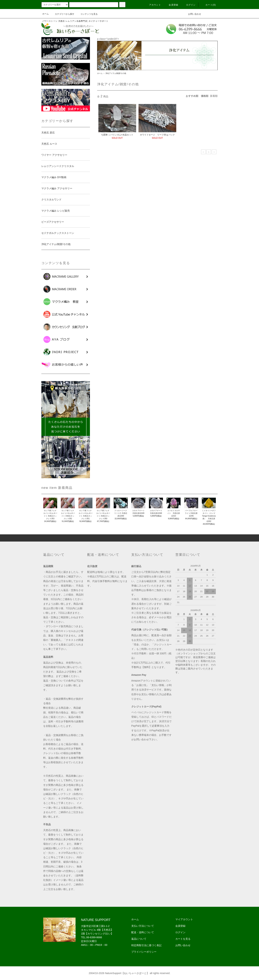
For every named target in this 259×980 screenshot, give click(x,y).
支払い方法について (143, 926)
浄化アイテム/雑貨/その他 (116, 73)
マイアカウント (184, 919)
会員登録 (171, 5)
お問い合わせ (192, 14)
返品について (139, 939)
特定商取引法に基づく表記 (146, 945)
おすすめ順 (192, 96)
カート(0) (208, 5)
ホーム (46, 14)
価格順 (205, 96)
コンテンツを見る (87, 14)
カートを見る (183, 939)
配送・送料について (143, 932)
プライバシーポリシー (144, 952)
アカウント (153, 5)
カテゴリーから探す (62, 14)
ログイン (189, 5)
